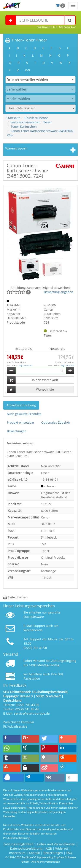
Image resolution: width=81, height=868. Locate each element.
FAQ (69, 853)
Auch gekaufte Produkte (24, 414)
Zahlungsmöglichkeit (18, 844)
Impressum (17, 853)
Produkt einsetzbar (21, 422)
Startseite (13, 118)
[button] (12, 222)
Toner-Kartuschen (24, 126)
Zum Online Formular (19, 722)
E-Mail (28, 626)
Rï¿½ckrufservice (15, 726)
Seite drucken (15, 597)
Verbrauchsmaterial (25, 122)
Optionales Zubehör (56, 422)
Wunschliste (45, 389)
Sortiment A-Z (47, 27)
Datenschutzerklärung (26, 848)
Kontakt (34, 853)
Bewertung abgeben (59, 292)
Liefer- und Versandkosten (56, 844)
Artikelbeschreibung (21, 405)
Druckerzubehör (36, 118)
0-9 (28, 70)
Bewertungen (17, 431)
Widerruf (62, 848)
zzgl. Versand (25, 365)
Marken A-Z (67, 27)
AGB (49, 848)
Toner (48, 122)
